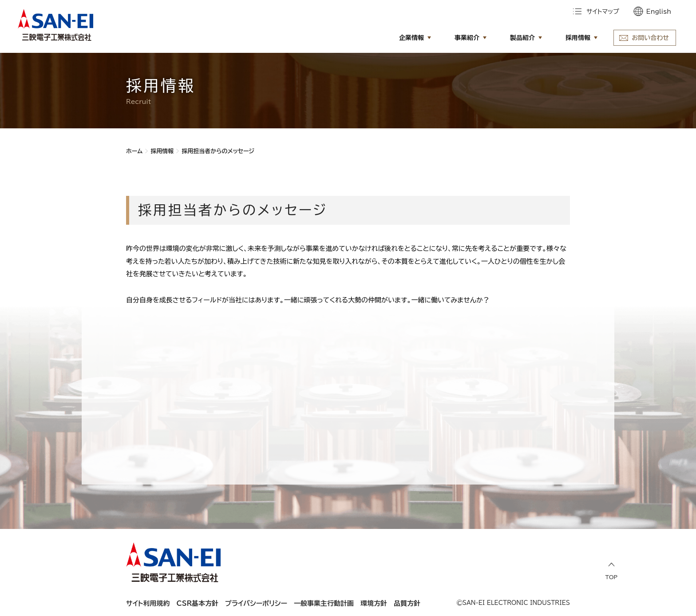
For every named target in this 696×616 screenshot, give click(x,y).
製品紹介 (522, 38)
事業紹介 (467, 38)
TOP (612, 571)
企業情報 (411, 38)
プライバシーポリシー (256, 603)
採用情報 (578, 38)
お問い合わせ (650, 38)
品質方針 (407, 603)
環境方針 (374, 603)
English (659, 12)
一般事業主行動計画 (324, 603)
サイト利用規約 (148, 603)
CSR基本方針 (198, 603)
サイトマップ (603, 12)
